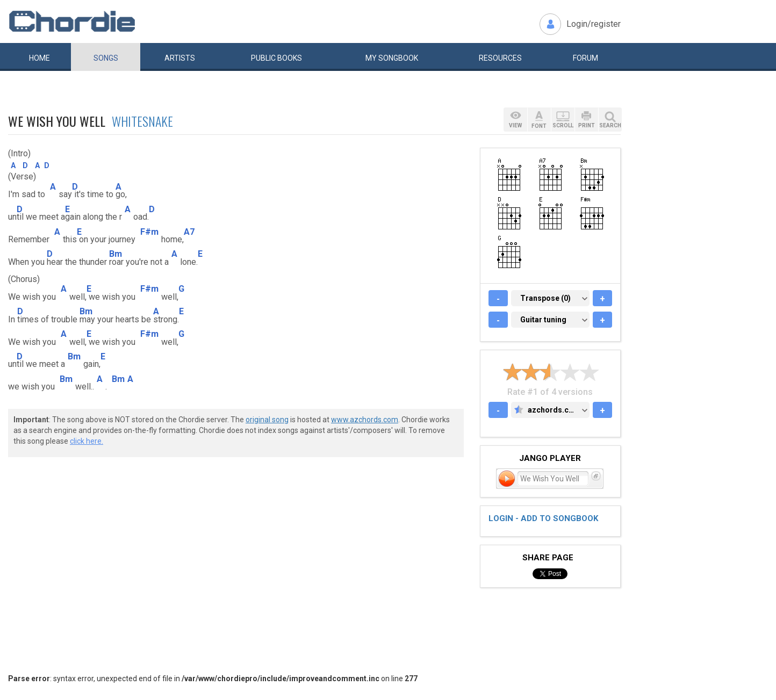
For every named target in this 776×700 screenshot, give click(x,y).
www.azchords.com (365, 420)
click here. (87, 441)
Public (276, 58)
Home (39, 58)
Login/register (594, 24)
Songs (106, 58)
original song (267, 420)
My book (392, 58)
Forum (585, 58)
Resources (500, 58)
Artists (180, 58)
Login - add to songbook (543, 518)
